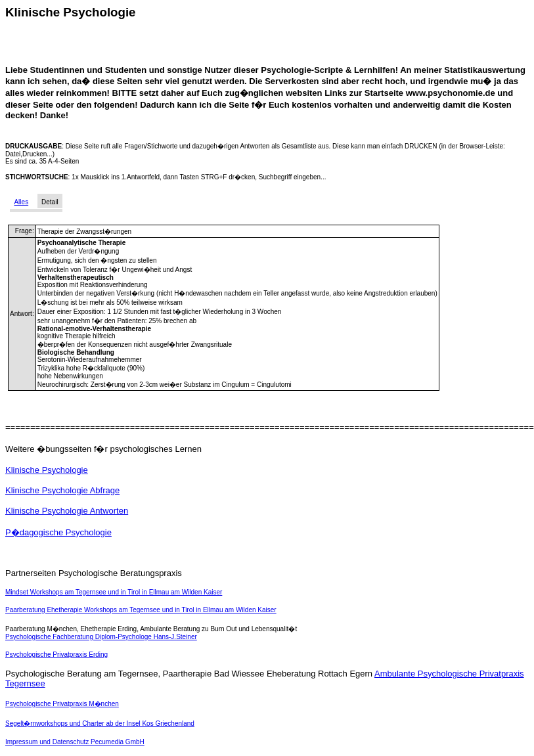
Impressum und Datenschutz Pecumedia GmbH (75, 742)
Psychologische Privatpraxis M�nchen (62, 704)
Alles (21, 202)
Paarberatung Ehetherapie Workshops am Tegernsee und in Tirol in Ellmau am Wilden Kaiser (141, 610)
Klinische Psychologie (47, 470)
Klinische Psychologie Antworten (67, 511)
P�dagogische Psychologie (58, 532)
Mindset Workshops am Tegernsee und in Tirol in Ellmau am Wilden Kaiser (114, 592)
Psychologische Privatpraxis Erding (56, 655)
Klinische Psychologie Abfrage (62, 490)
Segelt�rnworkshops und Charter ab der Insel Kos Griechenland (100, 723)
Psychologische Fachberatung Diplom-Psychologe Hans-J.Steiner (101, 637)
